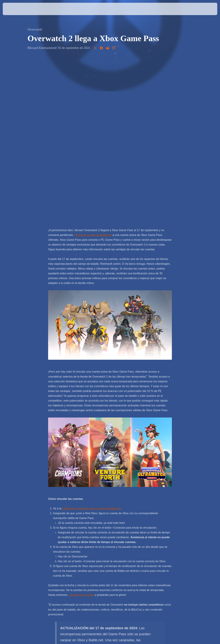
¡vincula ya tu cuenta (81, 433)
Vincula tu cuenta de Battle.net (93, 73)
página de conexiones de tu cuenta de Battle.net (91, 347)
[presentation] (13, 9)
